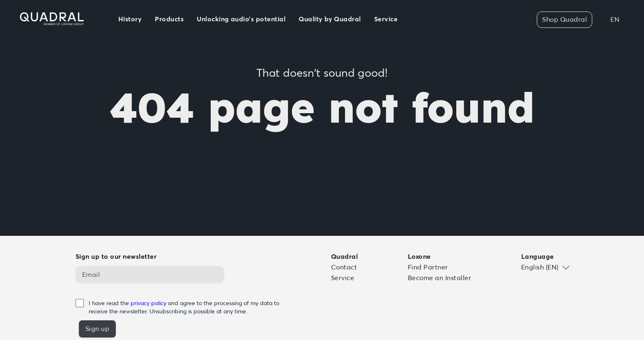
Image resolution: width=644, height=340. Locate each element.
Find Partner (428, 267)
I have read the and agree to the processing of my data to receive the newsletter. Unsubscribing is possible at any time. (184, 307)
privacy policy (149, 303)
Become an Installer (439, 278)
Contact (344, 267)
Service (343, 278)
